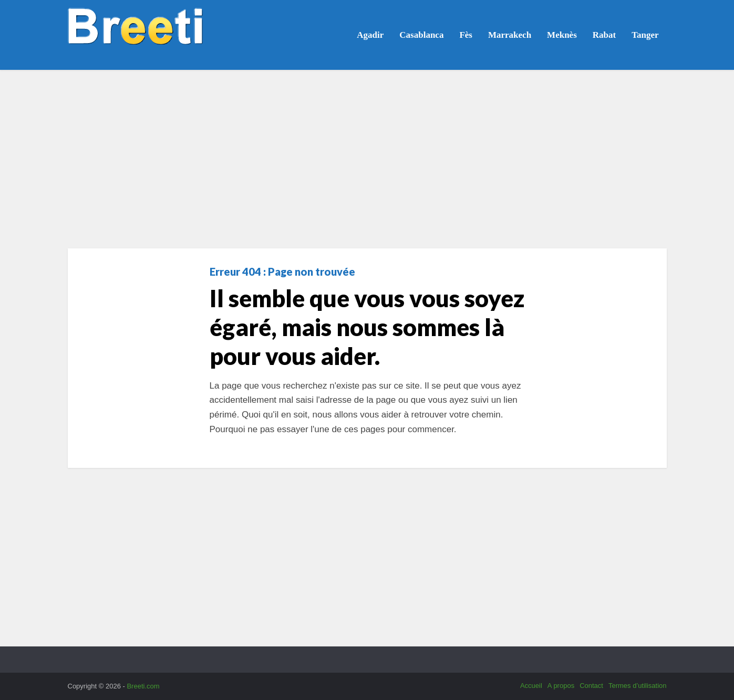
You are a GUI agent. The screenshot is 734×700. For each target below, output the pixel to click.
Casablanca (421, 35)
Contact (591, 686)
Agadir (370, 35)
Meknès (562, 35)
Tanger (645, 35)
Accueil (531, 686)
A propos (561, 686)
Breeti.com (143, 686)
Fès (466, 35)
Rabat (604, 35)
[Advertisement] (367, 159)
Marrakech (510, 35)
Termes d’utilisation (638, 686)
